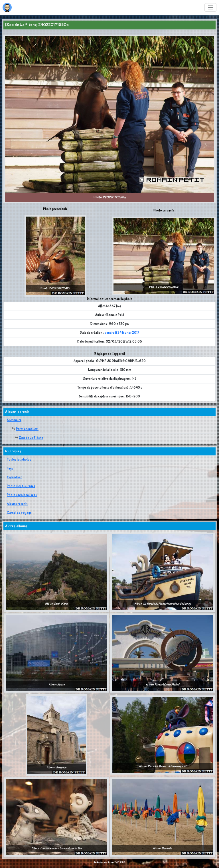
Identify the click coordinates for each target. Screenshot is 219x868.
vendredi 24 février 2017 (122, 333)
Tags (10, 469)
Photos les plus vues (21, 486)
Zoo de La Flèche (31, 438)
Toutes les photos (19, 460)
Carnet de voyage (19, 513)
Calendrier (14, 477)
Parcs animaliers (27, 429)
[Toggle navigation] (211, 8)
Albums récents (17, 504)
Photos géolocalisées (22, 495)
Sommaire (14, 420)
